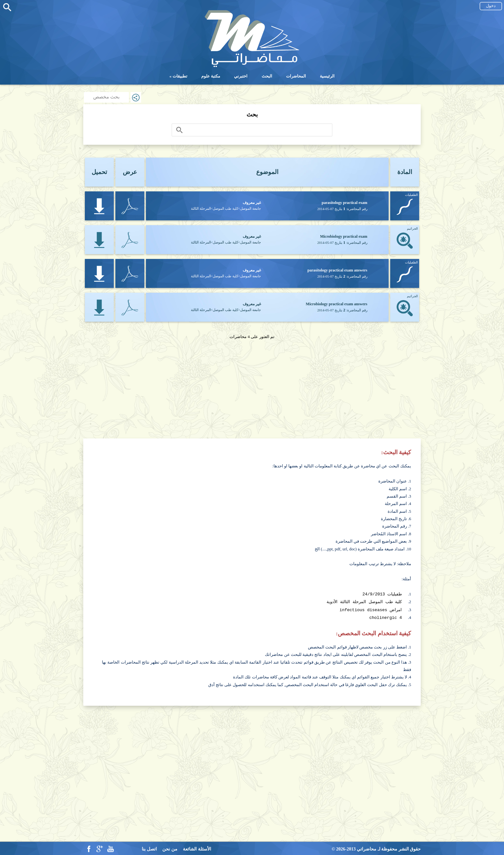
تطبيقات (180, 76)
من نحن (170, 848)
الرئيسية (327, 76)
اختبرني (241, 76)
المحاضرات (296, 76)
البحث (267, 76)
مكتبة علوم (211, 76)
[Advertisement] (252, 385)
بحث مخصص (106, 97)
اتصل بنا (149, 848)
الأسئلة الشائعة (197, 848)
